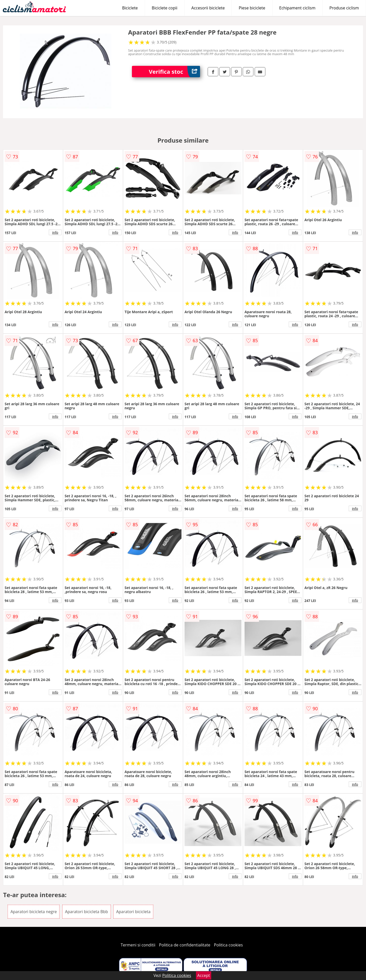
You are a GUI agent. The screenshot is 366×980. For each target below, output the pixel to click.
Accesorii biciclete (208, 8)
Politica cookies (228, 945)
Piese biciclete (252, 8)
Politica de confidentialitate (185, 945)
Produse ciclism (344, 8)
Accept (204, 975)
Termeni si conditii (138, 945)
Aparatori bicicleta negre (34, 912)
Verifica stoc (174, 72)
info (55, 232)
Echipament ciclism (297, 8)
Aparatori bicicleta (133, 912)
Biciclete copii (165, 8)
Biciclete (130, 8)
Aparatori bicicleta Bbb (87, 912)
